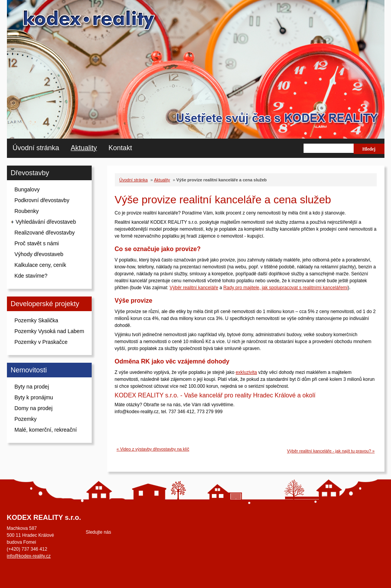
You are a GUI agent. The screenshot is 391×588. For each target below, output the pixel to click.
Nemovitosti (29, 370)
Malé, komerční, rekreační (46, 430)
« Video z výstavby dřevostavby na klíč (153, 449)
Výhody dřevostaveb (39, 254)
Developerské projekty (45, 304)
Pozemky (26, 419)
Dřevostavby (30, 173)
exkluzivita (246, 372)
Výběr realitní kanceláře (194, 288)
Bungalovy (27, 189)
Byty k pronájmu (34, 397)
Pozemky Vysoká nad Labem (50, 331)
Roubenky (27, 211)
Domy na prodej (34, 408)
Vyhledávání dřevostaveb (46, 222)
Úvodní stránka (36, 148)
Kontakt (120, 148)
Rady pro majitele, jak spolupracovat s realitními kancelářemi (286, 288)
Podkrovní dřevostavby (42, 200)
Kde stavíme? (31, 276)
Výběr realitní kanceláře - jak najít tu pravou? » (331, 451)
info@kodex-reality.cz (29, 556)
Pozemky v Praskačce (41, 342)
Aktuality (84, 148)
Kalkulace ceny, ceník (40, 265)
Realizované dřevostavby (45, 233)
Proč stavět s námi (37, 243)
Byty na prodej (32, 387)
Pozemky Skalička (37, 320)
